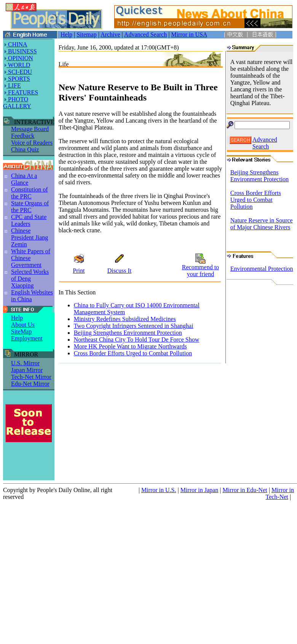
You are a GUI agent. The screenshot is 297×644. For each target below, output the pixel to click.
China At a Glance (24, 179)
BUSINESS (22, 51)
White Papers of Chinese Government (31, 258)
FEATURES (22, 92)
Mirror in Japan (200, 490)
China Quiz (25, 149)
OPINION (20, 58)
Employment (27, 338)
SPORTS (18, 79)
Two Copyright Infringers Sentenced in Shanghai (134, 326)
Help (66, 34)
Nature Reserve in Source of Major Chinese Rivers (262, 224)
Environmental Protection (262, 269)
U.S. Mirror (25, 363)
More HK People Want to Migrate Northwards (130, 346)
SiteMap (21, 332)
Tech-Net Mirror (31, 377)
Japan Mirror (27, 370)
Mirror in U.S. (159, 490)
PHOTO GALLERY (17, 103)
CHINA (17, 44)
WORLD (18, 65)
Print (79, 271)
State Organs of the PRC (30, 207)
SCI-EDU (19, 72)
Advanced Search (145, 34)
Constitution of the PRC (29, 193)
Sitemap (86, 34)
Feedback (23, 136)
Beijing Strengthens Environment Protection (128, 333)
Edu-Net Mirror (30, 384)
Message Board (30, 129)
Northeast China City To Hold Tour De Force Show (137, 340)
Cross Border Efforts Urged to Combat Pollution (133, 353)
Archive (110, 34)
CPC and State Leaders (29, 220)
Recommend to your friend (200, 271)
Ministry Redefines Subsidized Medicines (125, 319)
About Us (23, 325)
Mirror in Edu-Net (245, 490)
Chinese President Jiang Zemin (30, 237)
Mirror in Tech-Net (280, 493)
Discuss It (120, 271)
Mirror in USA (189, 34)
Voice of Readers (32, 143)
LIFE (14, 85)
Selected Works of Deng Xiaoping (30, 279)
